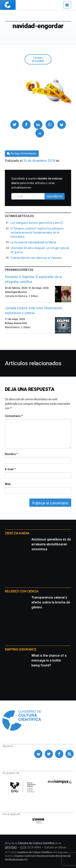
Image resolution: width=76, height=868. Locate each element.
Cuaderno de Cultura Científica (35, 852)
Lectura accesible (38, 59)
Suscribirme (55, 196)
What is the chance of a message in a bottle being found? (49, 660)
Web (8, 484)
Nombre (11, 454)
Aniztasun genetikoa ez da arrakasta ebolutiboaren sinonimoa (51, 544)
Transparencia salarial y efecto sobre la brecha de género (51, 602)
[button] (15, 125)
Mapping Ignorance (21, 649)
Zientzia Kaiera (17, 533)
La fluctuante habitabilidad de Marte (33, 242)
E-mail (10, 469)
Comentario (14, 416)
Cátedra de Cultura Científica (36, 843)
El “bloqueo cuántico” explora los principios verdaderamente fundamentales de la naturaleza (37, 233)
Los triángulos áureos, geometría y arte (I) (37, 223)
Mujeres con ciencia (22, 591)
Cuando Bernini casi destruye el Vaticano (36, 258)
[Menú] (67, 5)
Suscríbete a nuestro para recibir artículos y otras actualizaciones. (37, 183)
